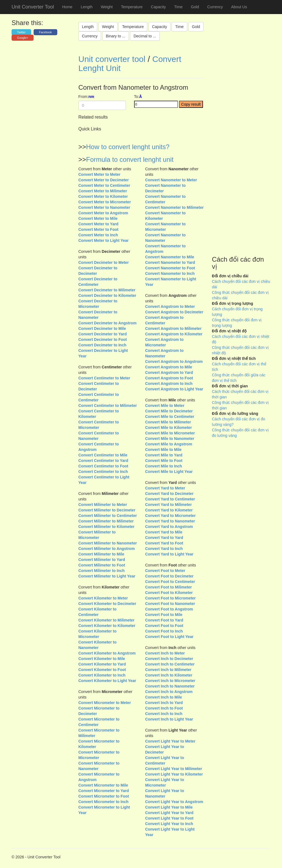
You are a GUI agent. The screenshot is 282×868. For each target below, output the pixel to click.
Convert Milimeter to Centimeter (108, 516)
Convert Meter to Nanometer (104, 207)
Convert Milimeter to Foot (102, 565)
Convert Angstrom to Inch (169, 384)
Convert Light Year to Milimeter (174, 769)
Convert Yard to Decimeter (169, 494)
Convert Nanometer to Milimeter (174, 207)
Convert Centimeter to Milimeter (108, 406)
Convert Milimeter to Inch (102, 571)
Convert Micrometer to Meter (105, 703)
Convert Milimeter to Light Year (107, 576)
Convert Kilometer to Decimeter (107, 604)
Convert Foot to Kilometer (169, 593)
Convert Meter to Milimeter (103, 191)
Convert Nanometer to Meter (171, 180)
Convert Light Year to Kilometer (174, 774)
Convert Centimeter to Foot (103, 466)
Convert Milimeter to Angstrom (107, 549)
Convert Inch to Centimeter (170, 664)
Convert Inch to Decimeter (169, 659)
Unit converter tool (112, 59)
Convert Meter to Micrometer (105, 202)
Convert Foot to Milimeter (169, 587)
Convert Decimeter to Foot (103, 339)
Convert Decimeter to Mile (102, 328)
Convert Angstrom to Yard (169, 373)
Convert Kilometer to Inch (102, 675)
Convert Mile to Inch (164, 466)
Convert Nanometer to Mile (170, 257)
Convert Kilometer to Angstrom (107, 653)
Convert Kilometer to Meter (103, 598)
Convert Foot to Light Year (169, 637)
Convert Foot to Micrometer (170, 598)
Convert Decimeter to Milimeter (107, 290)
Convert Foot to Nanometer (170, 604)
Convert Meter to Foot (98, 229)
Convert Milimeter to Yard (102, 560)
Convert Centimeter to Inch (103, 472)
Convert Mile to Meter (165, 406)
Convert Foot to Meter (165, 571)
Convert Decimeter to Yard (103, 334)
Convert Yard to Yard (164, 538)
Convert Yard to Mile (164, 532)
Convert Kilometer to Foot (102, 670)
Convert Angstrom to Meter (170, 306)
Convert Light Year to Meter (170, 741)
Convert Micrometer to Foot (104, 796)
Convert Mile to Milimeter (168, 422)
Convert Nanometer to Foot (170, 268)
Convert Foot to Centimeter (170, 582)
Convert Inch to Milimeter (168, 670)
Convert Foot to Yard (164, 620)
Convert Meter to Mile (98, 218)
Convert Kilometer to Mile (102, 659)
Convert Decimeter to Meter (104, 262)
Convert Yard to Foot (164, 543)
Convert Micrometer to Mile (103, 785)
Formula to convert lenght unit (130, 159)
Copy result (191, 104)
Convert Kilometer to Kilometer (107, 626)
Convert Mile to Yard (164, 455)
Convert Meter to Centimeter (104, 185)
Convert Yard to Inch (164, 549)
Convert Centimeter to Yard (103, 461)
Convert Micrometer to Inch (104, 802)
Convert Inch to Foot (164, 708)
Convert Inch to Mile (164, 697)
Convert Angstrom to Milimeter (173, 328)
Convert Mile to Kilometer (169, 428)
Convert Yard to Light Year (169, 554)
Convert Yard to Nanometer (170, 521)
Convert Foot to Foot (164, 626)
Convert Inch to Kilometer (169, 675)
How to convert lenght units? (128, 147)
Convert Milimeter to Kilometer (107, 527)
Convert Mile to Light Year (169, 472)
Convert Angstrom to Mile (169, 367)
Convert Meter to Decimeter (104, 180)
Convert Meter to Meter (99, 174)
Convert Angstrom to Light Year (174, 389)
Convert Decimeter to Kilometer (107, 295)
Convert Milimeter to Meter (103, 505)
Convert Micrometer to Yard (104, 791)
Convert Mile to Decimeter (169, 411)
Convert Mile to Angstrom (169, 444)
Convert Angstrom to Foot (169, 378)
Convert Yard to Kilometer (169, 510)
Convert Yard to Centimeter (170, 499)
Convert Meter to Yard (98, 224)
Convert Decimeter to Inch (102, 345)
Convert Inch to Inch (164, 714)
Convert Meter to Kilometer (103, 196)
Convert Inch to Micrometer (170, 681)
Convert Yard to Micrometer (170, 516)
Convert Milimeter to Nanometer (108, 543)
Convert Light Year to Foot (169, 818)
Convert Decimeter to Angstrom (108, 323)
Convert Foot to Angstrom (169, 609)
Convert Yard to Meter (165, 488)
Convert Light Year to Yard (169, 813)
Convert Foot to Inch (164, 631)
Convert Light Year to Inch (169, 824)
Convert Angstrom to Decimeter (174, 312)
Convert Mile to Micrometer (170, 433)
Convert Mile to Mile (163, 450)
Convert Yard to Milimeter (168, 505)
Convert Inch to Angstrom (169, 692)
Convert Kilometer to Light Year (107, 681)
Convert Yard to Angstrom (169, 527)
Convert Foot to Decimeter (169, 576)
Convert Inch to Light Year (169, 719)
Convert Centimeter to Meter (104, 378)
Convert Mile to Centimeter (170, 417)
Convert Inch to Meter (165, 653)
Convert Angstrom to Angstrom (174, 362)
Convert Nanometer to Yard (170, 262)
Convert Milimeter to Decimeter (107, 510)
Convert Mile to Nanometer (170, 439)
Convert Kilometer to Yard (102, 664)
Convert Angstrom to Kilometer (174, 334)
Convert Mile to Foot (164, 461)
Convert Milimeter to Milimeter (106, 521)
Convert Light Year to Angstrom (174, 802)
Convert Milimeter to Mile (101, 554)
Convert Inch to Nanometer (170, 686)
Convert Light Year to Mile (169, 807)
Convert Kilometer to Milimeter (107, 620)
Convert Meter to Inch (98, 235)
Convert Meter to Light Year (104, 240)
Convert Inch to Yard (164, 703)
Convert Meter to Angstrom (103, 213)
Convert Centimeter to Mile (103, 455)
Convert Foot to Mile (164, 615)
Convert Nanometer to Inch (170, 273)
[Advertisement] (241, 150)
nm (91, 97)
